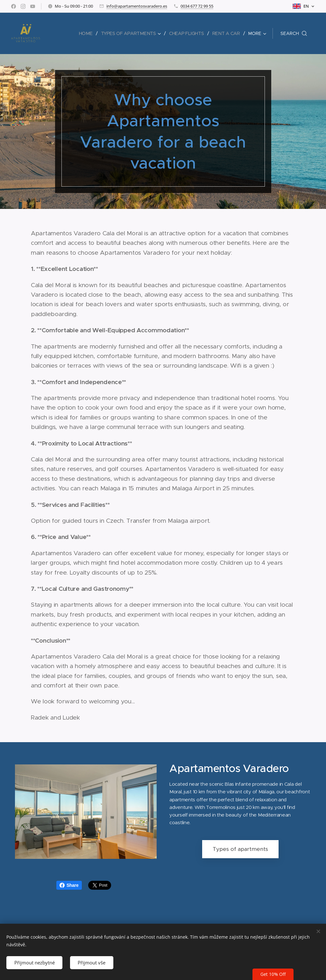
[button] (294, 33)
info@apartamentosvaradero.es (137, 6)
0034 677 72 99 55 (197, 6)
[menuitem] (88, 33)
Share (69, 885)
